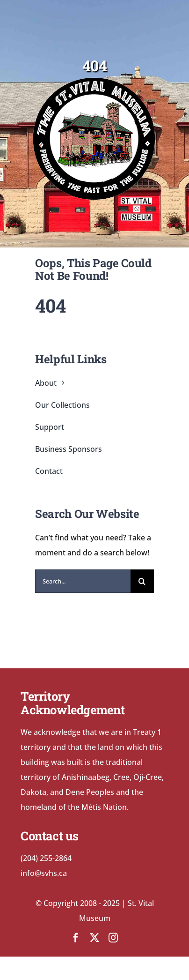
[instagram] (113, 938)
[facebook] (76, 938)
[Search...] (83, 581)
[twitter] (94, 938)
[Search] (142, 581)
